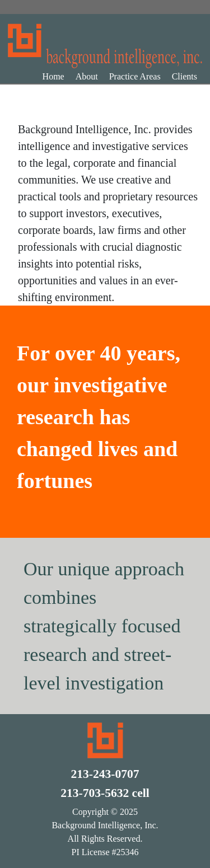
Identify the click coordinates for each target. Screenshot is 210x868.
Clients (185, 76)
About (87, 76)
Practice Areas (135, 76)
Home (53, 76)
